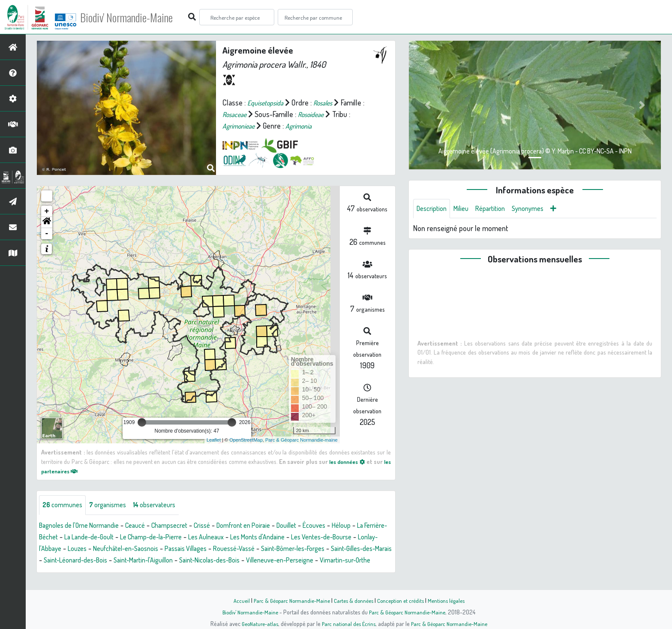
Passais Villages (289, 549)
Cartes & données (353, 600)
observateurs (167, 506)
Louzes (168, 549)
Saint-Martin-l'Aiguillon (290, 561)
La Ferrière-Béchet (72, 538)
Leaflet (214, 440)
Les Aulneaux (268, 538)
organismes (115, 506)
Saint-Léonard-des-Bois (214, 561)
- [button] (47, 234)
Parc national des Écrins (348, 623)
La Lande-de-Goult (135, 538)
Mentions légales (453, 600)
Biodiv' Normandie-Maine (141, 17)
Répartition (498, 209)
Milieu (466, 209)
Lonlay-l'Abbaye (126, 549)
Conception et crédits (403, 600)
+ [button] (47, 211)
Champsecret (187, 526)
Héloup (379, 526)
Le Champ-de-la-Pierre (205, 538)
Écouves (349, 526)
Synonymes (540, 209)
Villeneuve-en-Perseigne (96, 572)
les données (352, 461)
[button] (47, 223)
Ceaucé (148, 526)
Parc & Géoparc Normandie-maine (301, 440)
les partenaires (67, 471)
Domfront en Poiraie (270, 526)
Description (434, 209)
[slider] (142, 422)
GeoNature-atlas (255, 623)
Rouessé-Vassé (343, 549)
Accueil (234, 600)
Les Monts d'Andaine (325, 538)
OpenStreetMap (246, 440)
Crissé (223, 526)
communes (65, 506)
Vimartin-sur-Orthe (170, 572)
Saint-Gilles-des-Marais (136, 561)
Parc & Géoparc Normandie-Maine (287, 600)
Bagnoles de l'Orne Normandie (85, 526)
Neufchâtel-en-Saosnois (222, 549)
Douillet (318, 526)
